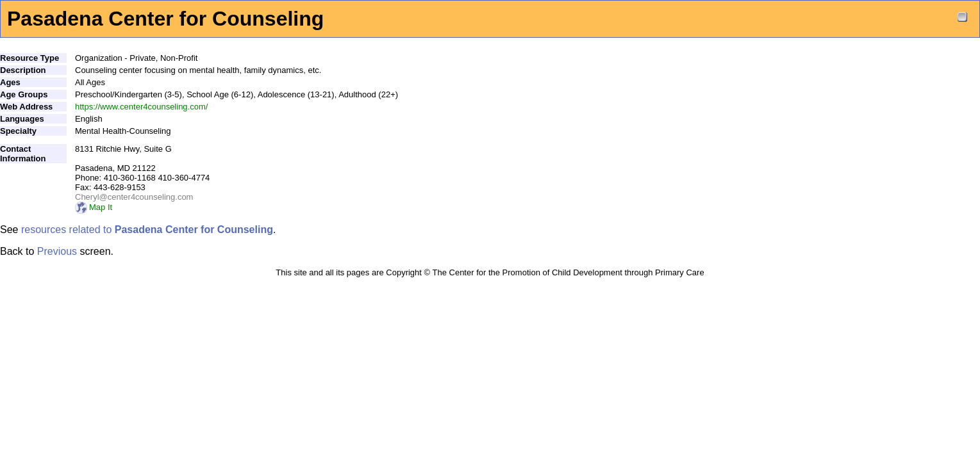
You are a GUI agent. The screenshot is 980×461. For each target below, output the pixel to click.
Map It (94, 207)
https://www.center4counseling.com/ (141, 107)
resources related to (147, 230)
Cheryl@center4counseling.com (134, 197)
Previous (57, 251)
